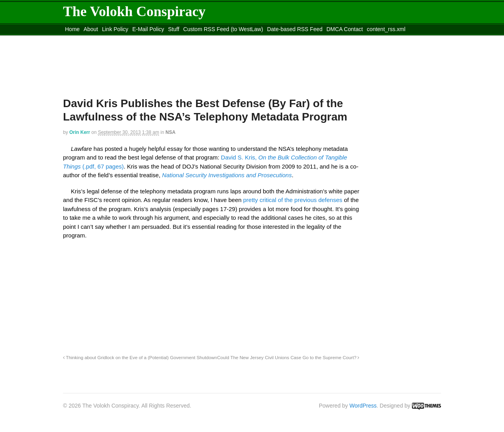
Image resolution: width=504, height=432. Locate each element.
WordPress (363, 406)
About (91, 29)
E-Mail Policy (148, 29)
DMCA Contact (345, 29)
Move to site (177, 39)
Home (72, 29)
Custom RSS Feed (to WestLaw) (223, 29)
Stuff (174, 29)
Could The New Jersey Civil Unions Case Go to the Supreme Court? (288, 357)
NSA (170, 132)
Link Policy (115, 29)
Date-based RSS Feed (295, 29)
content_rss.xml (386, 29)
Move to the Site (107, 39)
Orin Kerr (80, 132)
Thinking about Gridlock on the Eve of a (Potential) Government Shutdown (140, 357)
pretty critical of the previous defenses (293, 200)
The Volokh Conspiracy (134, 11)
